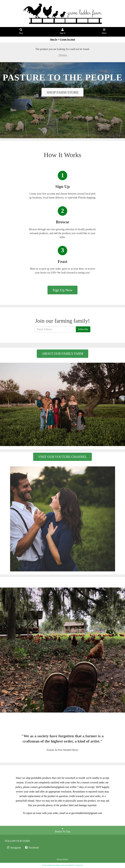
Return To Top (62, 830)
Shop (21, 31)
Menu (104, 31)
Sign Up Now (62, 290)
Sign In (63, 31)
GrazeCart (79, 865)
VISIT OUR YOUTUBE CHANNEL (62, 457)
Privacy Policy (62, 859)
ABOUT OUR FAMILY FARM (62, 354)
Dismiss (62, 55)
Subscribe (83, 329)
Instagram (14, 848)
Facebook (32, 848)
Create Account (68, 39)
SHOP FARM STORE (62, 92)
